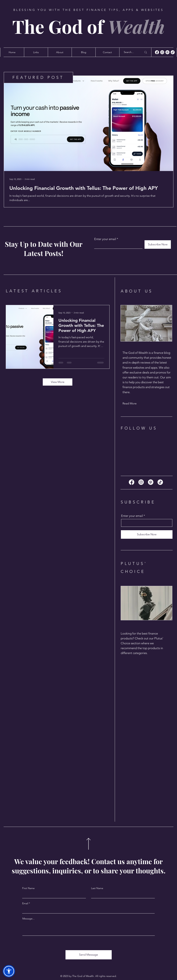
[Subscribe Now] (158, 245)
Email (25, 903)
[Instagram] (162, 52)
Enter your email (105, 239)
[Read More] (135, 404)
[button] (9, 971)
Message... (29, 919)
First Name (28, 888)
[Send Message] (89, 955)
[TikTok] (173, 52)
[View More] (58, 382)
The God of (88, 26)
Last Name (97, 888)
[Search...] (130, 52)
